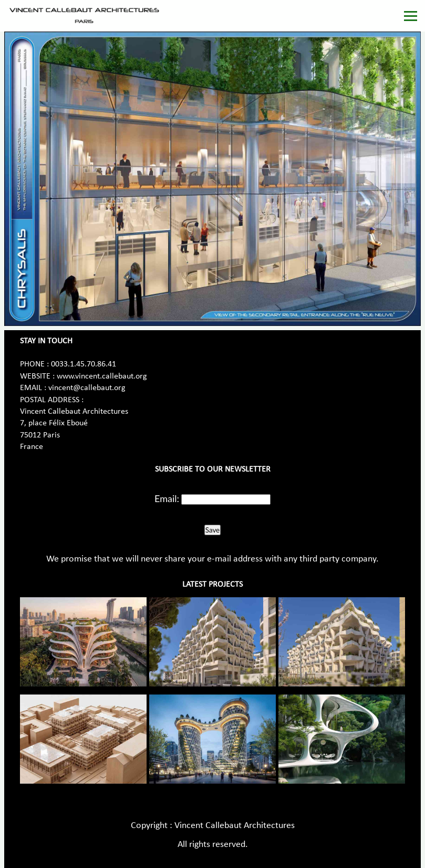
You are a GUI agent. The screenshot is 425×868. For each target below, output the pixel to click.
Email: (167, 498)
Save (212, 530)
